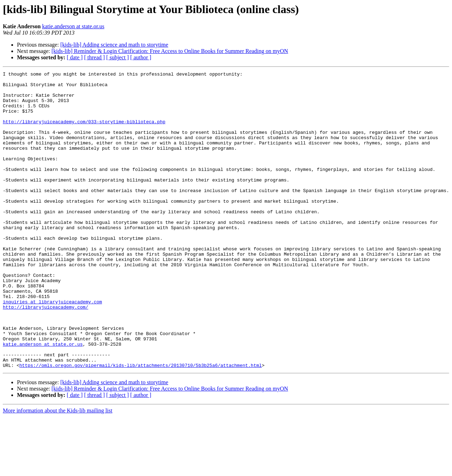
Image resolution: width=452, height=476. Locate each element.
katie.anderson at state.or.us (73, 26)
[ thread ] (94, 57)
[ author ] (141, 57)
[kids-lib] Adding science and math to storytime (114, 45)
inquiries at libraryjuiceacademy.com (52, 348)
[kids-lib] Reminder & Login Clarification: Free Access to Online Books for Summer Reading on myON (170, 51)
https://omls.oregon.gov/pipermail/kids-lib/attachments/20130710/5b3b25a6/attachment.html (141, 424)
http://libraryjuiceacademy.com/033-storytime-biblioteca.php (84, 132)
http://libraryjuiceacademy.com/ (46, 355)
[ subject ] (118, 57)
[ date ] (75, 57)
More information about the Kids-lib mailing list (58, 470)
